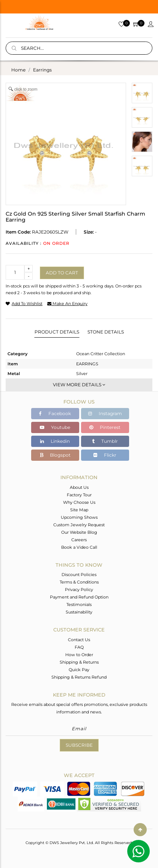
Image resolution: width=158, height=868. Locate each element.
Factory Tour (79, 495)
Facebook (55, 413)
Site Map (79, 510)
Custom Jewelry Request (79, 525)
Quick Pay (79, 670)
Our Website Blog (79, 532)
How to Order (79, 655)
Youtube (55, 427)
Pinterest (105, 427)
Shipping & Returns (79, 662)
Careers (79, 540)
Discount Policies (79, 575)
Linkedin (55, 441)
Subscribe (79, 745)
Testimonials (79, 604)
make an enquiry (67, 304)
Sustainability (79, 612)
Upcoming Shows (79, 517)
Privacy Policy (79, 590)
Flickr (105, 455)
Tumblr (105, 441)
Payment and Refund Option (79, 597)
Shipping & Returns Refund (79, 677)
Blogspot (55, 455)
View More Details (79, 385)
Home (18, 70)
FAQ (79, 647)
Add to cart (62, 273)
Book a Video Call (79, 547)
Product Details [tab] (57, 332)
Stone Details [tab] (106, 332)
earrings (42, 70)
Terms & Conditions (79, 582)
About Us (79, 487)
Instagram (105, 413)
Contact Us (79, 640)
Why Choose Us (79, 502)
